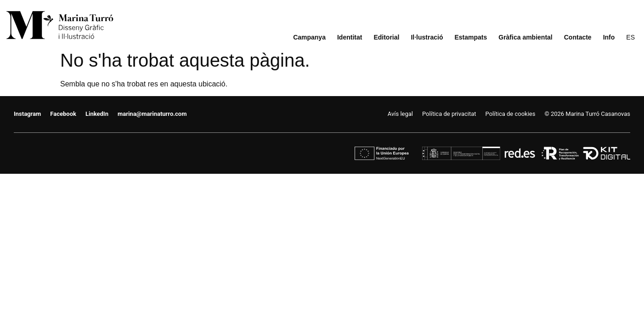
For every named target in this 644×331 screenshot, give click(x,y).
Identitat (350, 37)
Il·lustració (427, 37)
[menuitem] (630, 37)
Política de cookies (511, 114)
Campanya (309, 37)
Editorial (386, 37)
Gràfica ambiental (525, 37)
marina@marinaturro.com (152, 114)
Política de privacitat (449, 114)
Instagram (27, 114)
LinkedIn (97, 114)
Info (609, 37)
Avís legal (400, 114)
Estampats (471, 37)
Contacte (578, 37)
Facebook (63, 114)
